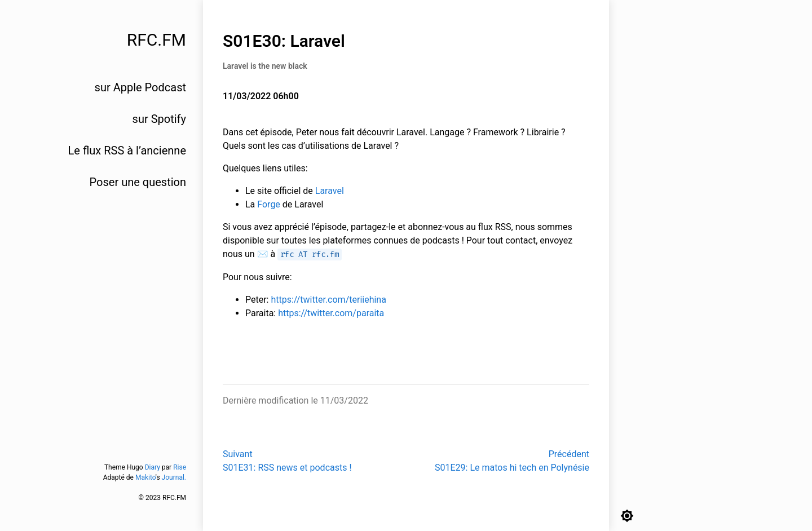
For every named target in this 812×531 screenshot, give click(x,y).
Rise (180, 467)
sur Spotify (159, 119)
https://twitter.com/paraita (331, 313)
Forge (269, 204)
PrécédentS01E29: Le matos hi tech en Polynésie (512, 461)
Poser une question (138, 182)
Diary (153, 467)
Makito (145, 477)
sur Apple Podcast (140, 87)
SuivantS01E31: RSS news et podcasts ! (287, 461)
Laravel (330, 191)
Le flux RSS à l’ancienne (127, 151)
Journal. (174, 477)
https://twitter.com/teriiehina (328, 300)
